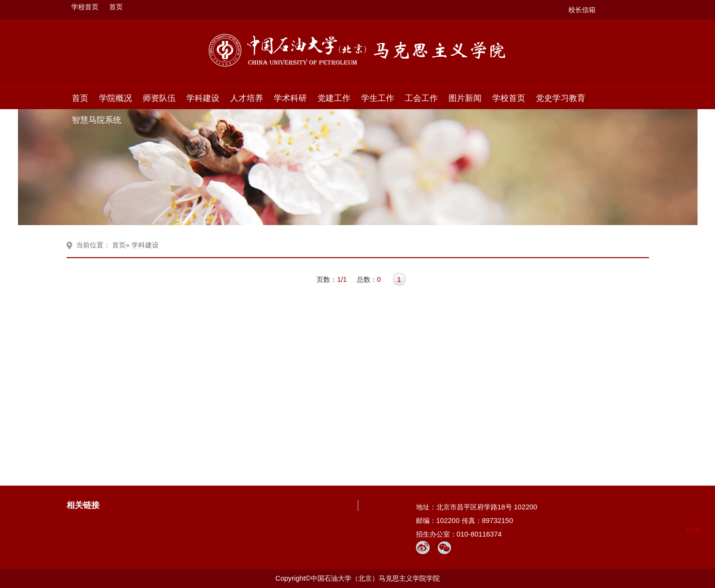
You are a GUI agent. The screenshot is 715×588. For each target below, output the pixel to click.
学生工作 (378, 98)
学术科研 (290, 98)
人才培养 (247, 98)
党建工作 (334, 98)
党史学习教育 (561, 98)
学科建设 (203, 98)
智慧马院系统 (97, 120)
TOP (692, 525)
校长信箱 (582, 10)
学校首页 (85, 7)
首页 (116, 7)
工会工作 (421, 98)
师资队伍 (159, 98)
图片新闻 (465, 98)
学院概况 (116, 98)
